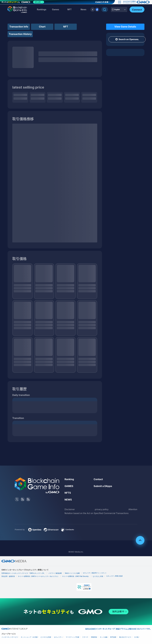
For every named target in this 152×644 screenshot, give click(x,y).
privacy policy (102, 509)
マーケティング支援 (72, 637)
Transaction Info (19, 27)
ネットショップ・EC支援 (29, 637)
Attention (133, 509)
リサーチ (85, 637)
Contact (98, 479)
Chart (42, 27)
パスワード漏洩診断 (55, 573)
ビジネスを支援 (46, 637)
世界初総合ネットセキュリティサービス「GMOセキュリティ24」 (23, 573)
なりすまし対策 (98, 576)
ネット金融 (104, 637)
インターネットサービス (10, 637)
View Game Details (125, 27)
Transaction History (20, 34)
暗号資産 (113, 637)
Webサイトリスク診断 (72, 573)
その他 (136, 637)
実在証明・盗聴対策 (8, 576)
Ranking (69, 479)
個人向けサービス (125, 637)
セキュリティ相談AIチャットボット (95, 573)
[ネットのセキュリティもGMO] (23, 2)
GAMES (69, 486)
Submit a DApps (103, 486)
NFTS (68, 493)
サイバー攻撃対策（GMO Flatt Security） (76, 576)
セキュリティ (58, 637)
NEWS (68, 500)
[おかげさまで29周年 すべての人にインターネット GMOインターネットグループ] (137, 2)
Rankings (42, 9)
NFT (69, 9)
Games (56, 9)
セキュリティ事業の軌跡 (114, 576)
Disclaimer (70, 509)
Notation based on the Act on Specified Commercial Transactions (97, 513)
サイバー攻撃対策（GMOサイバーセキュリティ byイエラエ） (39, 576)
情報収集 (94, 637)
